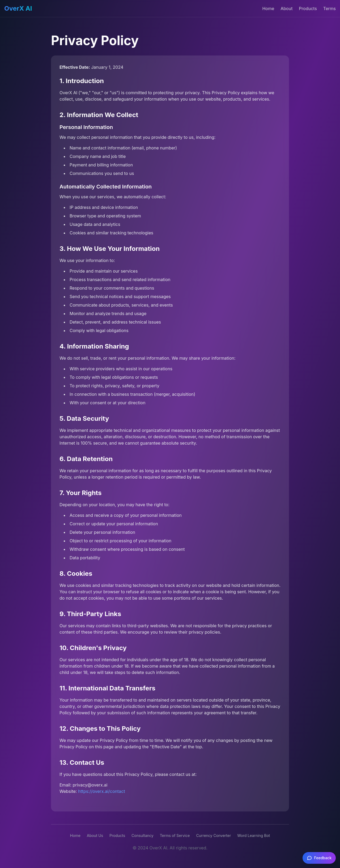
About (286, 8)
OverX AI (18, 8)
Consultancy (143, 835)
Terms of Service (175, 835)
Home (268, 8)
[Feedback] (319, 858)
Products (308, 8)
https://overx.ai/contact (102, 791)
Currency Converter (213, 835)
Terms (330, 8)
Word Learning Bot (254, 835)
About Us (95, 835)
